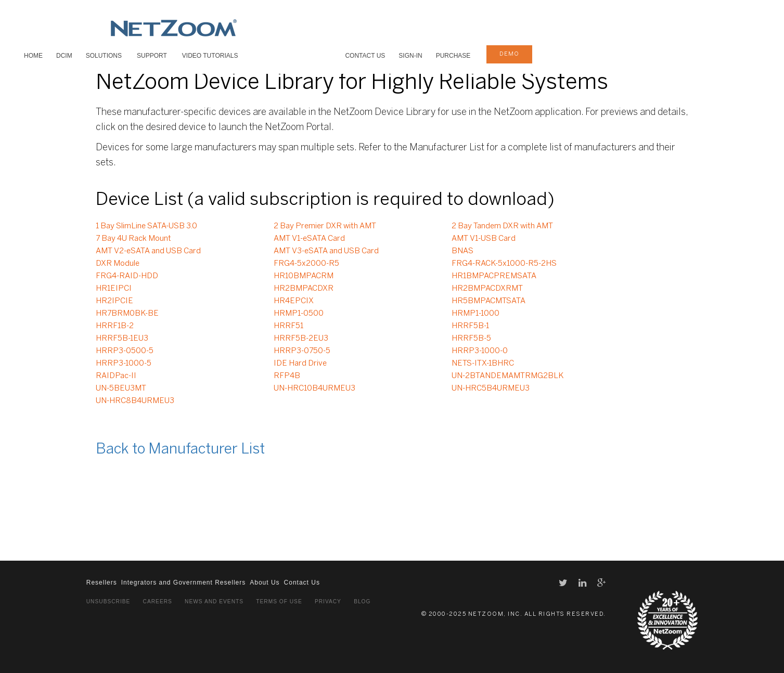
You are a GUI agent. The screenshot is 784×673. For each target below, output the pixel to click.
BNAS (462, 251)
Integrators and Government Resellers (183, 583)
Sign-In (410, 56)
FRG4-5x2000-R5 (306, 264)
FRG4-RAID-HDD (127, 276)
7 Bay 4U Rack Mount (133, 239)
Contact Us (365, 56)
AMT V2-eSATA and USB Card (148, 251)
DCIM (64, 56)
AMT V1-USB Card (484, 239)
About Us (265, 583)
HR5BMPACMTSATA (489, 301)
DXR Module (118, 264)
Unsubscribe (108, 601)
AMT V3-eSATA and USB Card (326, 251)
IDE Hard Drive (300, 364)
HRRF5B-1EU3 (122, 339)
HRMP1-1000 (475, 314)
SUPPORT (152, 56)
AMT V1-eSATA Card (309, 239)
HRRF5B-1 (470, 326)
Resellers (102, 583)
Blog (362, 601)
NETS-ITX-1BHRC (483, 364)
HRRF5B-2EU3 (301, 339)
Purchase (453, 56)
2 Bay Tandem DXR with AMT (502, 226)
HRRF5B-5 (471, 339)
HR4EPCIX (294, 301)
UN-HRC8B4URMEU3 (135, 401)
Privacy (328, 601)
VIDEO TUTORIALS (210, 56)
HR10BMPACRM (304, 276)
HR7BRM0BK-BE (127, 314)
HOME (33, 56)
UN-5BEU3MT (121, 389)
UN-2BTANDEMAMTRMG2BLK (507, 376)
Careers (158, 601)
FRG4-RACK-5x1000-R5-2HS (504, 264)
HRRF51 (288, 326)
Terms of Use (279, 601)
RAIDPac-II (116, 376)
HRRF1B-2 (115, 326)
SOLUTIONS (104, 56)
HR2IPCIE (114, 301)
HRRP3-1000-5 (124, 364)
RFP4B (287, 376)
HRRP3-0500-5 (125, 351)
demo (509, 54)
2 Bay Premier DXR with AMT (325, 226)
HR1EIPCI (114, 289)
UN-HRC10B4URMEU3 (314, 389)
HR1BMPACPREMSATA (494, 276)
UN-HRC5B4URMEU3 (491, 389)
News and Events (214, 601)
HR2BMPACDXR (304, 289)
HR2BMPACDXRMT (487, 289)
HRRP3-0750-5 (302, 351)
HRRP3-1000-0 (480, 351)
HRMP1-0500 (299, 314)
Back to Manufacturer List (180, 450)
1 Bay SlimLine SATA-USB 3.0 (146, 226)
